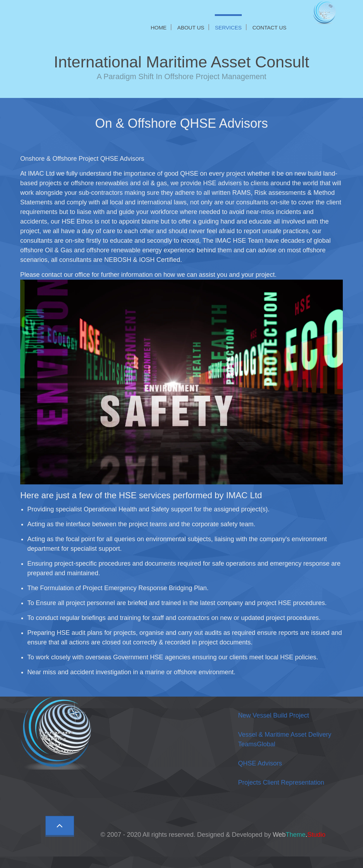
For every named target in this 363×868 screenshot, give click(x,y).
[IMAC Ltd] (326, 12)
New (273, 715)
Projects (281, 782)
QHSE (260, 763)
